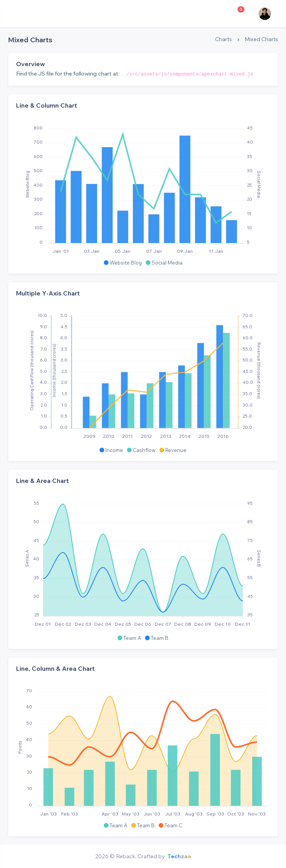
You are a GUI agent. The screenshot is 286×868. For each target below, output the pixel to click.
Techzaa (179, 856)
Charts (224, 39)
